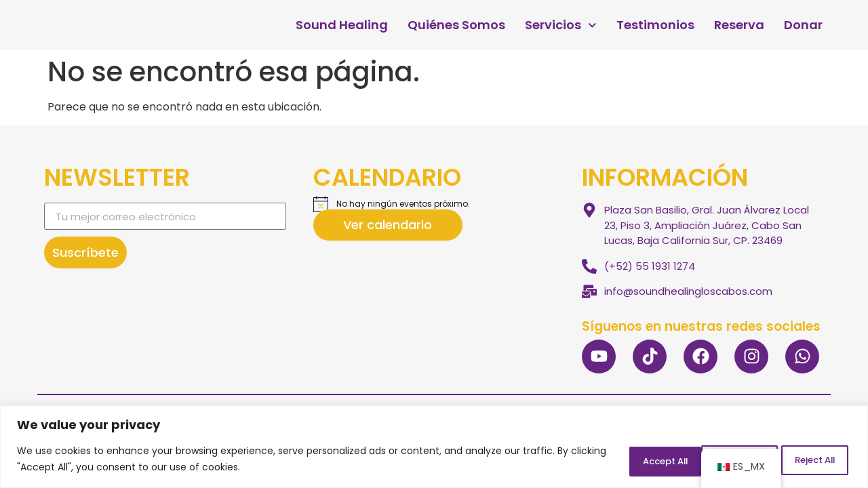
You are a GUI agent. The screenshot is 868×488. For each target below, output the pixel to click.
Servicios (561, 25)
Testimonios (655, 25)
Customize (619, 460)
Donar (803, 25)
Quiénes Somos (456, 25)
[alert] (434, 204)
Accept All (806, 460)
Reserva (739, 25)
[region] (434, 448)
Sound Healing (342, 25)
